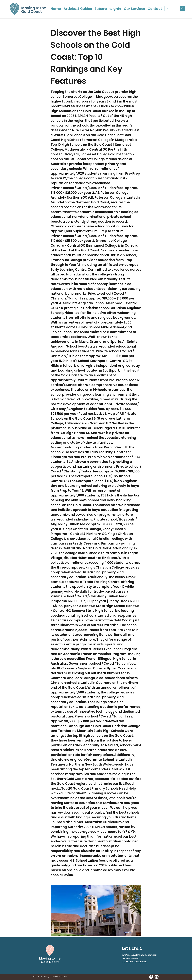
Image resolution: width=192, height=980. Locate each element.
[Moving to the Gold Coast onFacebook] (151, 977)
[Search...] (170, 8)
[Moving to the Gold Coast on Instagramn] (157, 977)
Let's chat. (132, 948)
